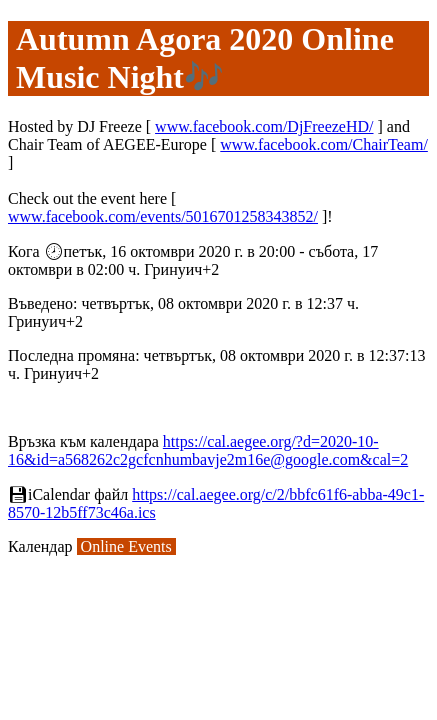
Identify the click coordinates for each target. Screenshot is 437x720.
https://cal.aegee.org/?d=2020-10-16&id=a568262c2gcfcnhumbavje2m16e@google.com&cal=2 (208, 450)
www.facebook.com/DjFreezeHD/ (264, 126)
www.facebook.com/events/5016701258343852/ (163, 216)
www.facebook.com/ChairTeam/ (324, 144)
